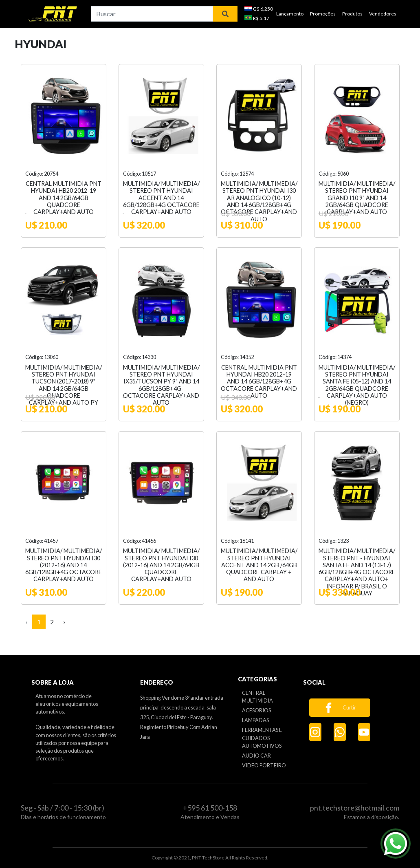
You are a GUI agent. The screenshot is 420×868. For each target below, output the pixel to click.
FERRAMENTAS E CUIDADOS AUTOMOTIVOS (262, 738)
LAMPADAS (255, 720)
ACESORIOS (256, 710)
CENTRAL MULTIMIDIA (257, 697)
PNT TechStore (208, 858)
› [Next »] (64, 622)
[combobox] (152, 14)
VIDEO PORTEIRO (264, 765)
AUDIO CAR (256, 756)
